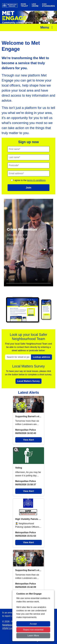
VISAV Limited (9, 628)
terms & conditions (36, 180)
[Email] (28, 174)
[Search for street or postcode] (18, 357)
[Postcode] (28, 165)
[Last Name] (28, 157)
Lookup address (41, 357)
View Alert (28, 440)
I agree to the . (28, 180)
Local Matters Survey (29, 381)
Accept (33, 624)
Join (28, 188)
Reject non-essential (33, 630)
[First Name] (28, 149)
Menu (47, 27)
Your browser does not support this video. (28, 243)
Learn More (33, 636)
